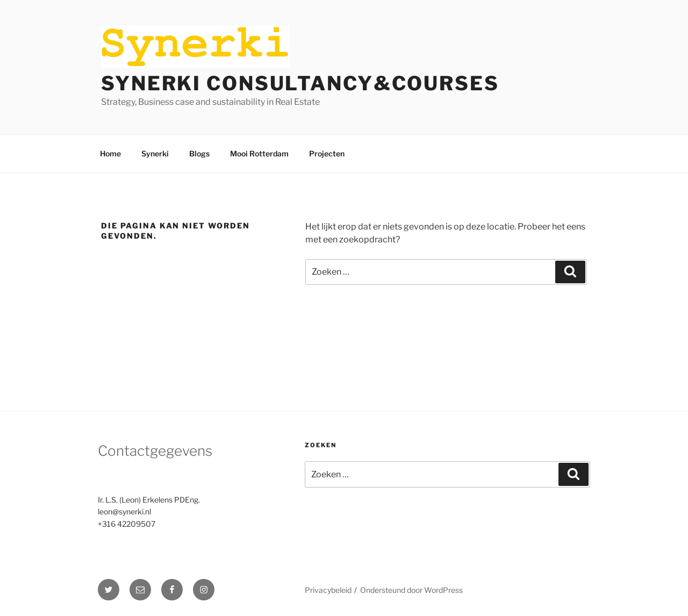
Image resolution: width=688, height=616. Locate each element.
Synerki (155, 153)
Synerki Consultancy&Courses (300, 83)
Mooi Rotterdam (259, 153)
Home (110, 153)
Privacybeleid (328, 590)
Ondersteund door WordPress (411, 590)
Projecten (327, 153)
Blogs (199, 153)
